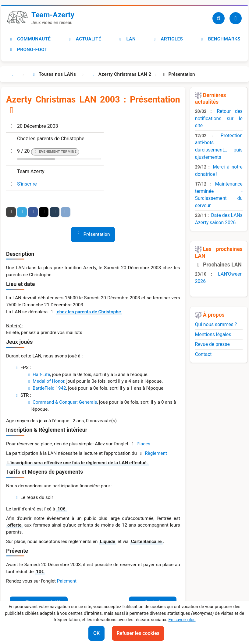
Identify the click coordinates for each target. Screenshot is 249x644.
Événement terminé (58, 152)
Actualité (84, 39)
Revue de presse (212, 344)
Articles (167, 39)
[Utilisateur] (236, 18)
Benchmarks (220, 39)
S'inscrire (27, 184)
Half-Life (41, 374)
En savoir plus (182, 620)
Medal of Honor (48, 381)
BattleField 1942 (49, 388)
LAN (127, 39)
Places (143, 444)
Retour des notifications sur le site (219, 118)
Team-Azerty (53, 15)
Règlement (156, 453)
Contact (203, 354)
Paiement (67, 581)
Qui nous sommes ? (216, 324)
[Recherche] (219, 18)
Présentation (97, 234)
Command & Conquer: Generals (65, 402)
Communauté (30, 39)
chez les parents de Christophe (89, 312)
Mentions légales (213, 334)
